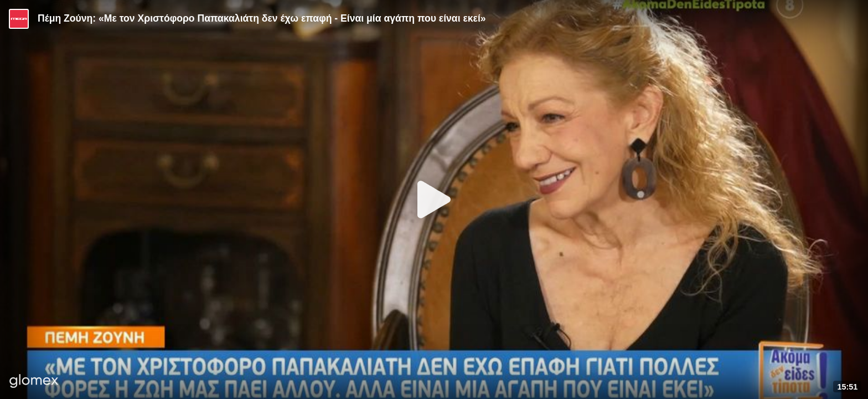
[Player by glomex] (34, 382)
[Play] (434, 199)
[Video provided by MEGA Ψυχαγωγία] (19, 19)
